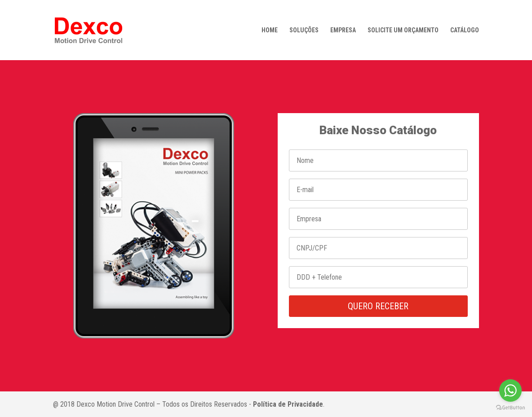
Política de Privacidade (288, 404)
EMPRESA (343, 30)
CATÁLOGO (465, 30)
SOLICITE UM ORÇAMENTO (403, 30)
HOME (270, 30)
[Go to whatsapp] (510, 391)
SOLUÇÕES (304, 30)
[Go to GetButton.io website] (510, 408)
